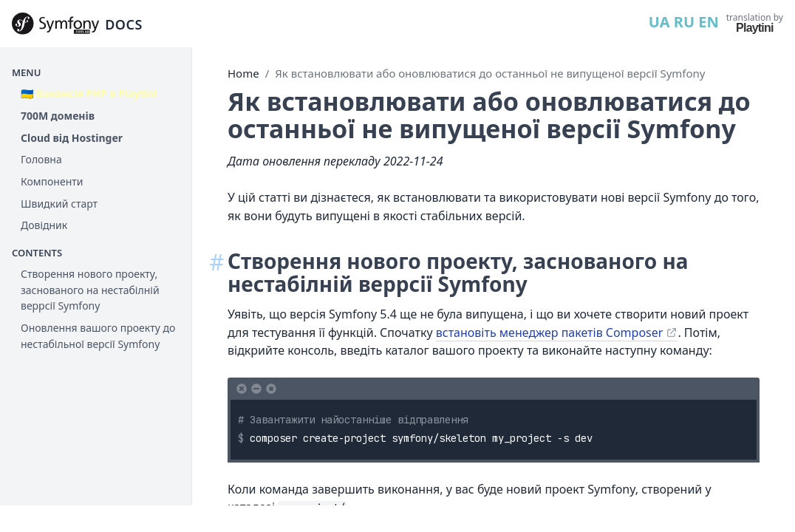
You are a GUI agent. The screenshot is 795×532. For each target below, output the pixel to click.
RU (684, 22)
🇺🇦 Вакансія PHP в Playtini (89, 93)
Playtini (755, 28)
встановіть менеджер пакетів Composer (550, 332)
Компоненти (52, 181)
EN (708, 22)
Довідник (44, 225)
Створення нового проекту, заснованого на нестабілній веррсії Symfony (90, 290)
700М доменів (58, 116)
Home (243, 73)
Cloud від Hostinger (72, 138)
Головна (41, 159)
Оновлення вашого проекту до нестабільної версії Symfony (98, 336)
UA (659, 22)
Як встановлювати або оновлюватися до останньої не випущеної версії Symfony (490, 73)
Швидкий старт (59, 204)
